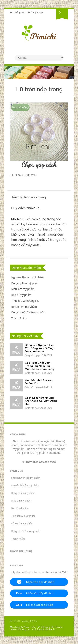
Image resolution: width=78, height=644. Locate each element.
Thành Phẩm (19, 318)
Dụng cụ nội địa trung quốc (28, 312)
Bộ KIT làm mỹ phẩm (24, 307)
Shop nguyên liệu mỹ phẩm (26, 478)
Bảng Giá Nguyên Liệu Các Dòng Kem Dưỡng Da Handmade (40, 348)
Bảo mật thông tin (20, 629)
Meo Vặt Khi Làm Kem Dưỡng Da (39, 382)
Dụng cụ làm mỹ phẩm (25, 283)
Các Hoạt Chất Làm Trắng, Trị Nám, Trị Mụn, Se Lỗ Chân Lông (39, 366)
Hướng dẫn (19, 12)
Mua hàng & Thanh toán (23, 627)
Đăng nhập (37, 12)
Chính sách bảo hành (43, 629)
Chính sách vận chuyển (50, 627)
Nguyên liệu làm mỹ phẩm (28, 277)
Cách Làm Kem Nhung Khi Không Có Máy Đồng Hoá (41, 401)
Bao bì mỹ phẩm (21, 295)
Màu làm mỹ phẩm (23, 289)
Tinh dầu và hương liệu (26, 301)
